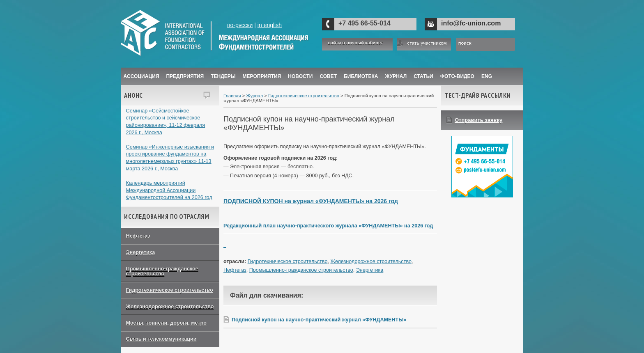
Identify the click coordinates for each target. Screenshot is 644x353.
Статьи (423, 76)
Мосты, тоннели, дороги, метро (166, 323)
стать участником (427, 43)
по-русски (240, 25)
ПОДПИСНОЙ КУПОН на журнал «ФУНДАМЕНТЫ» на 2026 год (311, 201)
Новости (300, 76)
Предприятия (185, 76)
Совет (328, 76)
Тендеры (223, 76)
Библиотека (361, 76)
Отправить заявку (478, 120)
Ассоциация (141, 76)
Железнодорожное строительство (170, 307)
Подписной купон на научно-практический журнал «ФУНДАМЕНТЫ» (319, 320)
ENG (487, 76)
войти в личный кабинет (355, 43)
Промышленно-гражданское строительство (162, 272)
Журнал (254, 96)
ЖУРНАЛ (396, 76)
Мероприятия (262, 76)
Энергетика (141, 252)
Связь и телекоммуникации (161, 339)
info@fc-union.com (471, 23)
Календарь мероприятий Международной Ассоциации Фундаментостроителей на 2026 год (169, 190)
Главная (232, 96)
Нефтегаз (138, 236)
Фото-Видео (457, 76)
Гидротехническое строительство (170, 290)
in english (270, 25)
